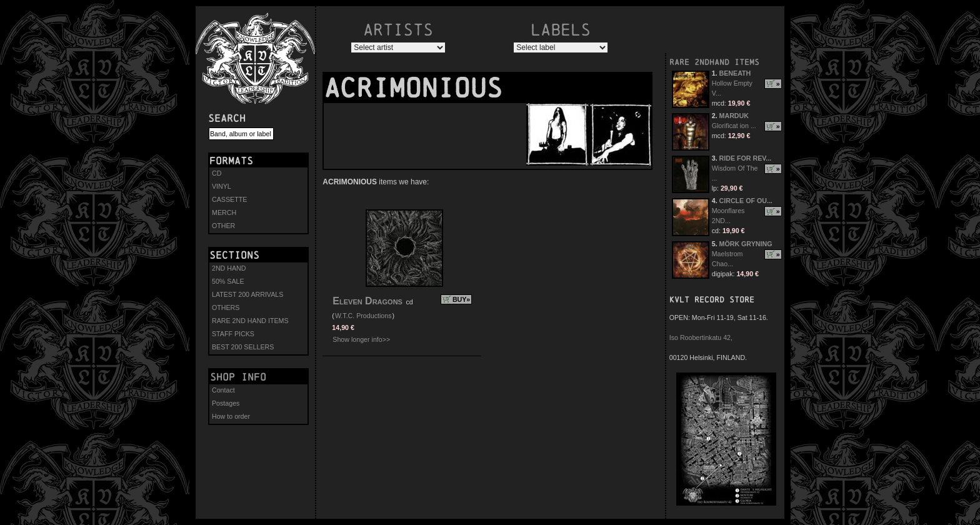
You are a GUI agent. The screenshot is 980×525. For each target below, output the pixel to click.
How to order (231, 416)
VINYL (222, 186)
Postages (226, 403)
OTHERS (226, 307)
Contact (223, 390)
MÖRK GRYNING (746, 244)
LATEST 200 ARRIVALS (247, 294)
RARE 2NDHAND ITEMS (714, 62)
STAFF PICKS (233, 334)
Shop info (238, 377)
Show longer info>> (361, 339)
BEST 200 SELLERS (243, 347)
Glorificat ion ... (734, 126)
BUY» (461, 299)
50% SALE (228, 281)
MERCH (224, 212)
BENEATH (735, 73)
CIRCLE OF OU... (746, 201)
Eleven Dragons (367, 301)
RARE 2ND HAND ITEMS (250, 321)
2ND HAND (229, 268)
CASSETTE (229, 199)
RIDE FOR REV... (746, 158)
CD (217, 173)
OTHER (223, 226)
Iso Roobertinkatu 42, (701, 337)
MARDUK (734, 116)
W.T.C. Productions (363, 316)
